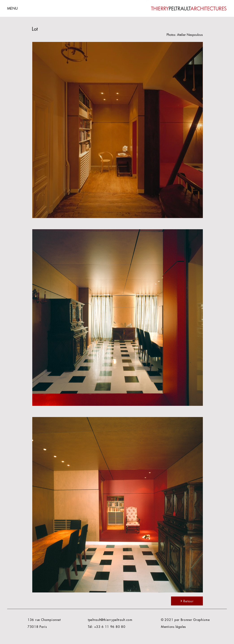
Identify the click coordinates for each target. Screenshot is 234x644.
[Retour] (187, 601)
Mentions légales (173, 627)
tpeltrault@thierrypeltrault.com (110, 620)
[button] (23, 8)
